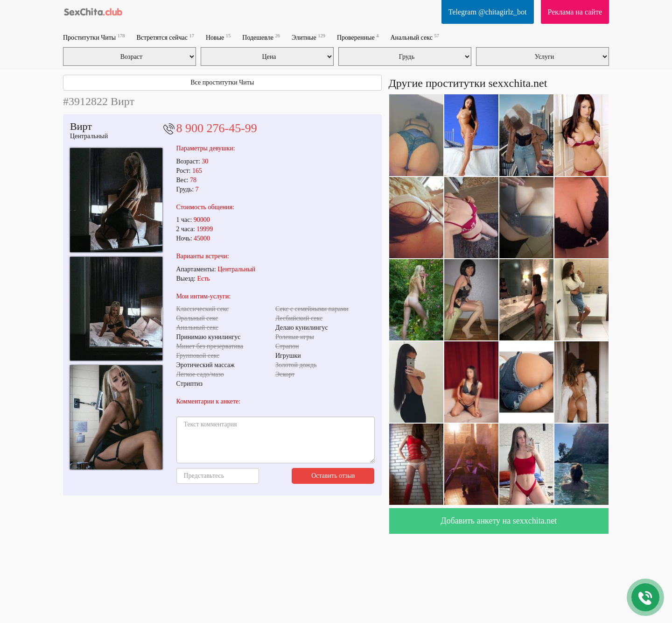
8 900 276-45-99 (217, 128)
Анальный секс (414, 37)
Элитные (308, 37)
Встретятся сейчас (165, 37)
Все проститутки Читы (222, 82)
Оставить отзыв (333, 476)
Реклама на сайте (575, 12)
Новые (218, 37)
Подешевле (261, 37)
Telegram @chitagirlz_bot (488, 12)
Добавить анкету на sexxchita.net (499, 521)
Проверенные (358, 37)
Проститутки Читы (94, 37)
